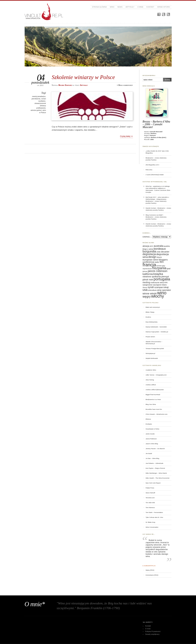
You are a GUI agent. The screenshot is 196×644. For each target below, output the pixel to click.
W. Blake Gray (150, 522)
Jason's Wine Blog (152, 444)
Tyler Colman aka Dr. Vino (154, 517)
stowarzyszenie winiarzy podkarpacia (40, 106)
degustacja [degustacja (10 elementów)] (149, 254)
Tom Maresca (150, 507)
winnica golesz (36, 110)
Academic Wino (151, 370)
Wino (112, 7)
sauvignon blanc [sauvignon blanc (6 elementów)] (160, 285)
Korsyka (148, 192)
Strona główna (99, 7)
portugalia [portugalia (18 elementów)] (162, 279)
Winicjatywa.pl (150, 353)
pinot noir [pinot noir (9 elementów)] (148, 280)
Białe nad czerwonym (153, 307)
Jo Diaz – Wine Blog (152, 458)
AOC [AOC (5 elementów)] (152, 246)
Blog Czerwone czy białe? (154, 215)
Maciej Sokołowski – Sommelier (156, 327)
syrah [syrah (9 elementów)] (151, 287)
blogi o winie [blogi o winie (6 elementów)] (148, 249)
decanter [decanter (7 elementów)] (165, 252)
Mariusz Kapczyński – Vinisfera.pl (157, 332)
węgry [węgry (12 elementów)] (147, 297)
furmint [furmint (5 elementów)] (159, 266)
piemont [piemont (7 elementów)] (165, 277)
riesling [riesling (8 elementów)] (146, 282)
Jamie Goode (150, 434)
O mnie (140, 7)
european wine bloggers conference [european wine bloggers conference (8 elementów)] (155, 261)
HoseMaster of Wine (152, 429)
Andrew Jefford (151, 385)
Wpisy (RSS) (150, 570)
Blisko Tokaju (150, 312)
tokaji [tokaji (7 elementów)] (166, 287)
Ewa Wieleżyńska (152, 322)
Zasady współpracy (152, 634)
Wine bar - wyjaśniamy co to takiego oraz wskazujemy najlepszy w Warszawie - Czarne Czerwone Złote (158, 188)
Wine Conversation (152, 527)
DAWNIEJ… (147, 237)
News (120, 7)
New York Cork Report (153, 483)
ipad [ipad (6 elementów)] (169, 269)
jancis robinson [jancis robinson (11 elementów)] (158, 271)
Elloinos (148, 419)
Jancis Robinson (151, 439)
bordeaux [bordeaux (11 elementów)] (160, 249)
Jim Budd (149, 453)
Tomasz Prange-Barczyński (155, 348)
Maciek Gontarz (151, 208)
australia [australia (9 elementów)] (159, 246)
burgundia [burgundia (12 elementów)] (149, 251)
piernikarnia (36, 99)
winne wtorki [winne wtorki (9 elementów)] (150, 294)
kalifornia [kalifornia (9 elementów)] (148, 274)
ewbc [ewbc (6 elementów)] (157, 262)
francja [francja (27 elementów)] (149, 265)
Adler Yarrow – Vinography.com (156, 375)
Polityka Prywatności (153, 631)
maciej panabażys (39, 96)
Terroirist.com (150, 498)
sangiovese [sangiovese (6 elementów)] (147, 285)
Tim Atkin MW (150, 503)
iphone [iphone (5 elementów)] (145, 271)
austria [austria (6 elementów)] (167, 246)
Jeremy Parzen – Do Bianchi (155, 449)
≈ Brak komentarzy (125, 85)
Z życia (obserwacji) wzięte (155, 175)
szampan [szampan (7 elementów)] (159, 287)
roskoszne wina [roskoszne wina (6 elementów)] (157, 283)
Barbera (154, 133)
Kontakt (150, 7)
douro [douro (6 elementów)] (159, 257)
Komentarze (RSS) (152, 575)
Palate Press (150, 488)
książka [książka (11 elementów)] (158, 274)
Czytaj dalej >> (126, 136)
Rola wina (149, 170)
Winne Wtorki (164, 7)
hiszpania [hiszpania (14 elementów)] (159, 268)
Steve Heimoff (150, 493)
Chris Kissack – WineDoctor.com (157, 414)
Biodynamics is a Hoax (153, 399)
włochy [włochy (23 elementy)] (158, 296)
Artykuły (130, 7)
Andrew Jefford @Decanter (155, 390)
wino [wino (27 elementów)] (162, 293)
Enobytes (149, 424)
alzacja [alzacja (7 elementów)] (146, 246)
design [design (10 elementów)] (152, 257)
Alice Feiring (150, 380)
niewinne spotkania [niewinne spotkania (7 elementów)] (152, 277)
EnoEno (148, 317)
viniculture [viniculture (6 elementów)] (152, 290)
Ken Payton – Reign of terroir (155, 468)
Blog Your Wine (151, 404)
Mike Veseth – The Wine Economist (157, 478)
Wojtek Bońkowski (152, 358)
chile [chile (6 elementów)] (158, 252)
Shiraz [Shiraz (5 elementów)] (145, 287)
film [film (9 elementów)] (162, 262)
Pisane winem (150, 337)
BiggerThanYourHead (153, 395)
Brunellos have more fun (154, 409)
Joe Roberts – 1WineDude (154, 463)
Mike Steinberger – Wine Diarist (156, 473)
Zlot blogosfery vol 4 (152, 165)
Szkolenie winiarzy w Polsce (83, 77)
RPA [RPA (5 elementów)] (166, 283)
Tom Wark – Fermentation (154, 512)
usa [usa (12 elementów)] (145, 290)
